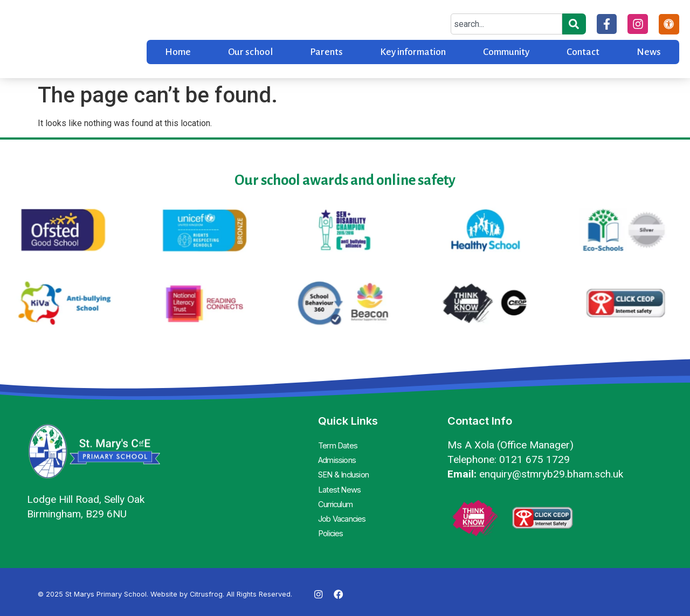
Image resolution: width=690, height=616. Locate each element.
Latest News (341, 483)
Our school (250, 52)
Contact (583, 52)
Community (506, 52)
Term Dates (340, 445)
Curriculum (339, 496)
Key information (413, 52)
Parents (326, 52)
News (649, 52)
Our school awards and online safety (345, 180)
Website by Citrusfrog (187, 589)
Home (178, 52)
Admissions (339, 458)
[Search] (572, 24)
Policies (332, 522)
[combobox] (504, 24)
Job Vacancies (345, 509)
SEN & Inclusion (348, 470)
